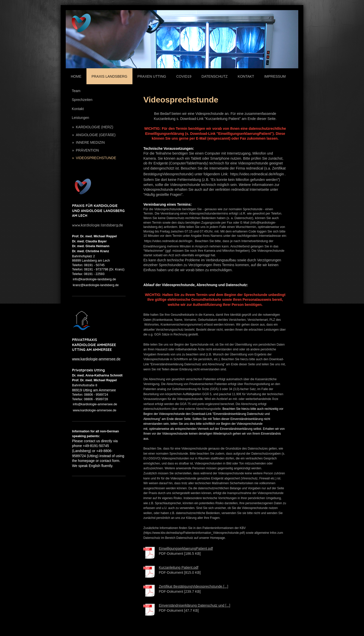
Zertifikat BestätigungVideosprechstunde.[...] (193, 586)
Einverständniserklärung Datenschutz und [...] (195, 605)
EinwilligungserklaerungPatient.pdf (186, 548)
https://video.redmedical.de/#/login (257, 174)
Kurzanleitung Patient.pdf (178, 567)
